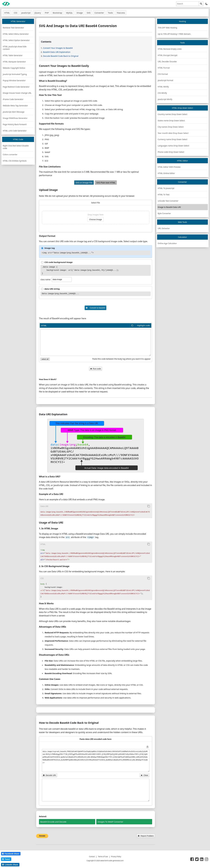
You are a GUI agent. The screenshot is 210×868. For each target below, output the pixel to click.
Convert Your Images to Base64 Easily (64, 66)
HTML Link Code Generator (15, 131)
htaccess (121, 13)
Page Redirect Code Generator (16, 87)
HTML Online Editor (166, 173)
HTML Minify (163, 87)
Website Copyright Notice (14, 68)
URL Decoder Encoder (167, 61)
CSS (16, 13)
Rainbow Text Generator (13, 28)
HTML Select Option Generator (16, 40)
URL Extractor (164, 228)
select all (45, 359)
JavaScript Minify (165, 99)
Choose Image (96, 219)
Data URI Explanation (53, 414)
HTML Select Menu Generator (16, 34)
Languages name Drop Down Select (173, 146)
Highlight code (143, 325)
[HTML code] (96, 342)
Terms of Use (103, 856)
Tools (110, 13)
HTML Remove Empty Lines (170, 49)
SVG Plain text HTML (106, 183)
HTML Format (164, 68)
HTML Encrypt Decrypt (168, 55)
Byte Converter (164, 213)
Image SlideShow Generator (15, 118)
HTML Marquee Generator (14, 62)
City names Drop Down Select (171, 127)
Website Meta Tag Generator (15, 106)
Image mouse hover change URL (17, 93)
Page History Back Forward (15, 124)
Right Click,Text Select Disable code (16, 147)
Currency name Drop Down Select (173, 139)
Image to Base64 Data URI (169, 207)
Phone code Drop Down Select (171, 152)
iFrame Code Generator (13, 99)
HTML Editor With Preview (169, 167)
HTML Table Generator (13, 55)
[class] (62, 279)
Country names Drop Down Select (173, 114)
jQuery (38, 13)
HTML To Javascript (166, 188)
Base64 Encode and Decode (53, 821)
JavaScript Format (165, 80)
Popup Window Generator (14, 80)
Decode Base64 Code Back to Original (61, 56)
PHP (47, 13)
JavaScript (26, 13)
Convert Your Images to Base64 (58, 48)
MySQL (69, 13)
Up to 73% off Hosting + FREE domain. (174, 34)
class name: (46, 279)
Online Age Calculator (167, 243)
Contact (92, 856)
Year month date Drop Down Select (173, 133)
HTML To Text (164, 195)
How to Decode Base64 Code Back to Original (69, 722)
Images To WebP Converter (110, 821)
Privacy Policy (116, 856)
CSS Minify (162, 93)
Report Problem (146, 836)
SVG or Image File (84, 183)
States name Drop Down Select (171, 121)
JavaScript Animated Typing (15, 74)
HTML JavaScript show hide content (15, 48)
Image (80, 13)
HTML (7, 13)
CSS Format (163, 74)
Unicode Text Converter (168, 201)
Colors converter (10, 155)
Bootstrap (57, 13)
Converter (99, 13)
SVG (89, 13)
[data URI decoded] (96, 790)
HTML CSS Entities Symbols (15, 161)
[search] (187, 4)
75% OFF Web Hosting (167, 28)
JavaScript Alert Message (14, 112)
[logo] (6, 4)
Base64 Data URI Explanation (57, 52)
